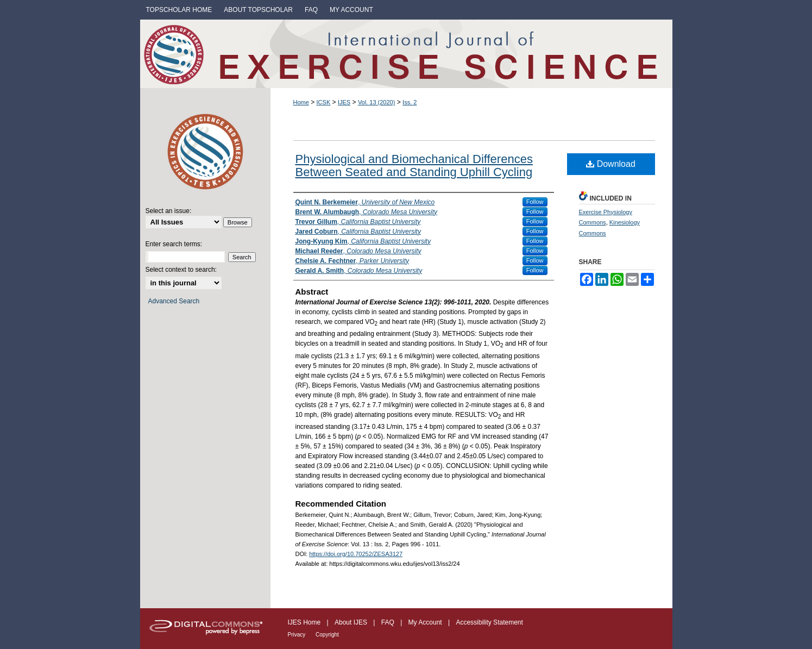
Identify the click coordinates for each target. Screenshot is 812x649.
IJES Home (305, 622)
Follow (535, 202)
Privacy (298, 635)
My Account (426, 622)
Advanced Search (174, 301)
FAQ (389, 622)
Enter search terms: (174, 244)
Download (611, 164)
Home (301, 102)
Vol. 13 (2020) (377, 102)
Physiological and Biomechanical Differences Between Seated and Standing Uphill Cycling (414, 166)
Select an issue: (169, 211)
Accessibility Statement (489, 622)
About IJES (352, 622)
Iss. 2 (410, 102)
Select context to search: (181, 270)
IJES (344, 102)
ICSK (324, 102)
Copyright (327, 635)
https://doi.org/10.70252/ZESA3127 (356, 554)
